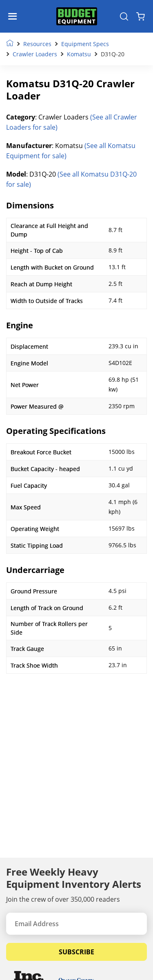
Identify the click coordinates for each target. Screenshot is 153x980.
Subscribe (76, 952)
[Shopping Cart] (141, 16)
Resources (37, 44)
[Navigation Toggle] (14, 16)
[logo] (77, 17)
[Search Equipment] (124, 16)
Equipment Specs (85, 44)
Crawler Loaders (35, 54)
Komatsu (79, 54)
